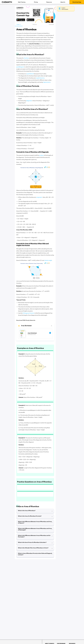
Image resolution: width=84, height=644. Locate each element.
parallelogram (20, 67)
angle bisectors (40, 78)
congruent (39, 197)
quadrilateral (30, 74)
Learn (19, 24)
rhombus (26, 58)
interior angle (48, 260)
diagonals (29, 101)
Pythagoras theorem (28, 313)
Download (51, 24)
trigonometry (47, 82)
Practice (35, 24)
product (41, 155)
